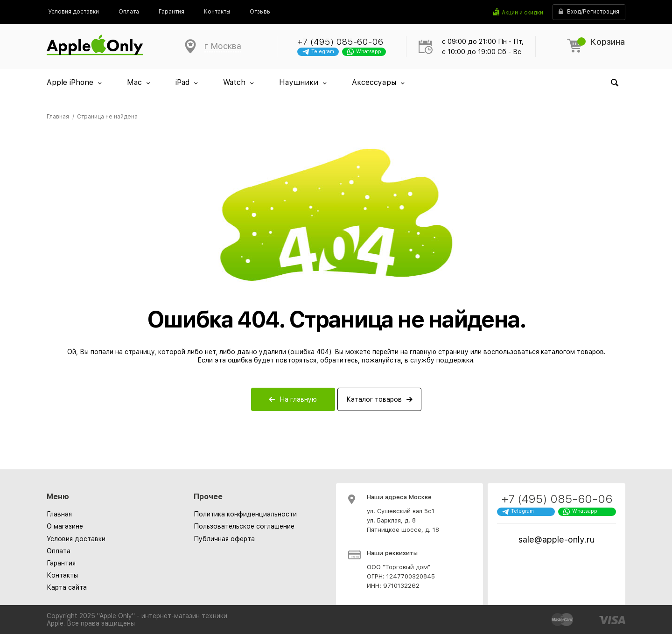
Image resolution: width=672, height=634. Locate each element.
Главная (59, 514)
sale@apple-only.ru (556, 540)
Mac (134, 82)
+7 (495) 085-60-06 (340, 42)
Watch (234, 82)
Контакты (62, 575)
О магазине (65, 526)
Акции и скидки (522, 13)
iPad (182, 82)
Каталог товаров (374, 399)
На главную (298, 399)
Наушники (299, 82)
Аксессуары (374, 82)
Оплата (59, 551)
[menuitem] (73, 12)
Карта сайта (67, 587)
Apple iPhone (70, 82)
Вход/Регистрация (589, 12)
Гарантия (61, 563)
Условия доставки (76, 539)
